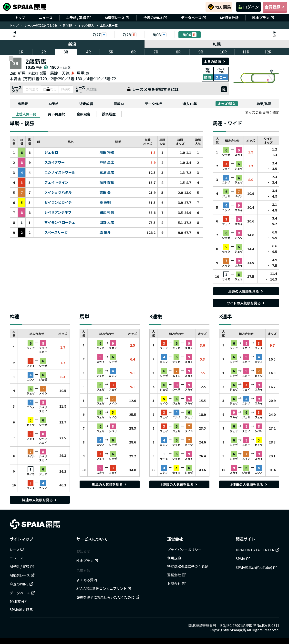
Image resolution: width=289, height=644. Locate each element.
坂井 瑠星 (107, 182)
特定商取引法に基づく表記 (188, 566)
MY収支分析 (229, 18)
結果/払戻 (264, 104)
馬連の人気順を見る (246, 291)
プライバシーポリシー (184, 550)
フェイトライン (56, 182)
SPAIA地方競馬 (21, 610)
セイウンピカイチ (58, 202)
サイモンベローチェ (60, 222)
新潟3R (67, 25)
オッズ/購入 (86, 25)
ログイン (248, 7)
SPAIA (243, 559)
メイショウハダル (58, 192)
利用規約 (174, 558)
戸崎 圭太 (107, 162)
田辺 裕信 (107, 212)
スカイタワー (55, 162)
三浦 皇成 (107, 172)
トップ (20, 18)
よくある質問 (87, 580)
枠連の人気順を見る (40, 500)
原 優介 (105, 232)
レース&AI (18, 550)
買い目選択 (56, 114)
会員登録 (275, 7)
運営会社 (176, 575)
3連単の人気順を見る (249, 484)
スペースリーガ (56, 232)
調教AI (119, 104)
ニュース (46, 18)
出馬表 (23, 104)
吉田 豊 (105, 192)
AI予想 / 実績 (79, 18)
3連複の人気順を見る (179, 484)
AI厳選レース (117, 18)
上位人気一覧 (26, 114)
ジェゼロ (51, 152)
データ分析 (153, 104)
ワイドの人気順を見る (246, 303)
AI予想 (54, 104)
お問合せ (176, 584)
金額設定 (83, 114)
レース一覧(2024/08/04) (41, 25)
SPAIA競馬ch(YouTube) (256, 567)
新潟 (72, 44)
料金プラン (263, 18)
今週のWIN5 (155, 18)
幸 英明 (105, 202)
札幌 (217, 44)
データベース (194, 18)
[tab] (26, 114)
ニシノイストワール (60, 172)
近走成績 (86, 104)
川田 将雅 (107, 152)
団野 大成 (107, 222)
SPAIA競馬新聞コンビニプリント (104, 588)
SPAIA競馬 (238, 630)
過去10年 (190, 104)
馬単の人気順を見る (110, 484)
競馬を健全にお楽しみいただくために (108, 597)
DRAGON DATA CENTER (258, 550)
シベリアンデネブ (58, 212)
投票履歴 (109, 114)
